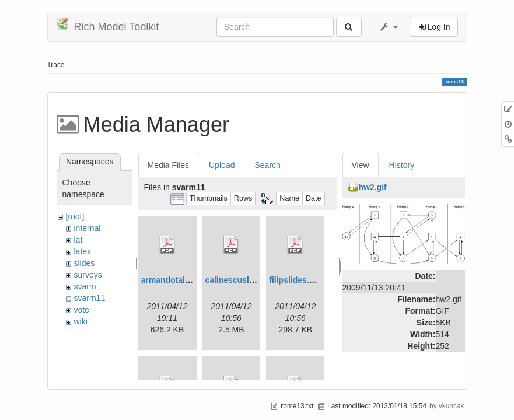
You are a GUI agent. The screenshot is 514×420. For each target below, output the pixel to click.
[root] (75, 216)
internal (87, 228)
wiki (80, 321)
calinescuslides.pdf (242, 280)
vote (81, 310)
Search (267, 165)
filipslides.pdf (295, 280)
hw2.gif (373, 187)
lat (78, 240)
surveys (88, 275)
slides (84, 263)
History (402, 165)
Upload (222, 165)
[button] (389, 27)
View (361, 165)
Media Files (169, 165)
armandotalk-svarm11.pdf (191, 280)
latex (82, 251)
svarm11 (89, 298)
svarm (85, 286)
